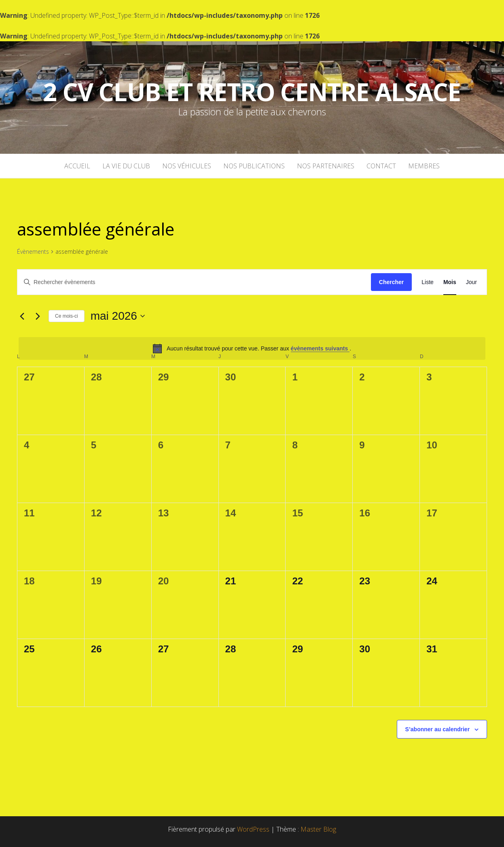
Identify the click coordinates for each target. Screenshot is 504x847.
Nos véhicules (187, 166)
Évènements (33, 252)
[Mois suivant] (38, 316)
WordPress (253, 829)
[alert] (252, 348)
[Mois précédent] (22, 316)
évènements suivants (320, 348)
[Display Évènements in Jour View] (471, 282)
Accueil (77, 166)
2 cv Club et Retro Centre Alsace (252, 92)
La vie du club (126, 166)
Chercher (391, 282)
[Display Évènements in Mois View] (450, 282)
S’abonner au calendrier (438, 729)
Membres (424, 166)
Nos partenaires (326, 166)
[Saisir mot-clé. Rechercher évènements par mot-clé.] (194, 282)
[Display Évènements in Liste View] (428, 282)
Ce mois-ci (67, 316)
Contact (381, 166)
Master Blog (318, 829)
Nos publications (254, 166)
